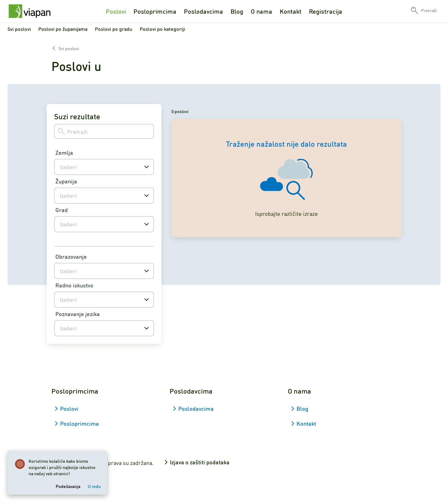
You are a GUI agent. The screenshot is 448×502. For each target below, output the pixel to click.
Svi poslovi (19, 29)
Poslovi (116, 11)
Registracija (326, 11)
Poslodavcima (203, 11)
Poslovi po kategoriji (162, 29)
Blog (237, 11)
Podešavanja (68, 486)
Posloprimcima (155, 11)
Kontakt (291, 11)
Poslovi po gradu (114, 29)
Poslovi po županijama (63, 29)
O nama (261, 11)
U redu (94, 486)
